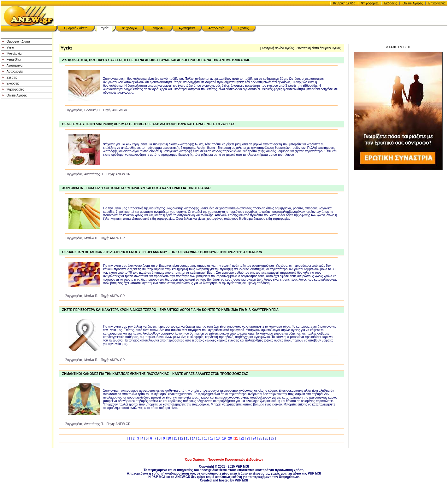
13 (188, 438)
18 (218, 438)
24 (254, 438)
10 (169, 438)
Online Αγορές (413, 3)
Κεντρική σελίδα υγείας (278, 48)
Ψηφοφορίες (370, 3)
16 (206, 438)
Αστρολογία (216, 28)
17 (212, 438)
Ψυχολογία (130, 28)
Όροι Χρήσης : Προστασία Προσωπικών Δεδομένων (224, 460)
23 (248, 438)
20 (230, 438)
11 (175, 438)
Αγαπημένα (187, 28)
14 (194, 438)
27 (273, 438)
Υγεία (105, 28)
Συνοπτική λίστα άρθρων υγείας (318, 48)
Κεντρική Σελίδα (344, 3)
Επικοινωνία (437, 3)
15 (200, 438)
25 (260, 438)
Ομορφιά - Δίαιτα (76, 28)
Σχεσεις (244, 28)
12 (181, 438)
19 (224, 438)
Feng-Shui (158, 28)
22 (242, 438)
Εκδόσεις (391, 3)
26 (266, 438)
